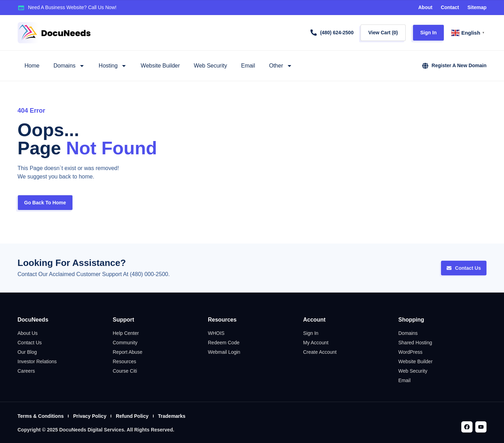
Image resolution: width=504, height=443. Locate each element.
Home (32, 66)
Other (281, 66)
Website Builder (160, 66)
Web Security (211, 66)
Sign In (429, 33)
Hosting (113, 66)
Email (248, 66)
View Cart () (383, 33)
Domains (69, 66)
